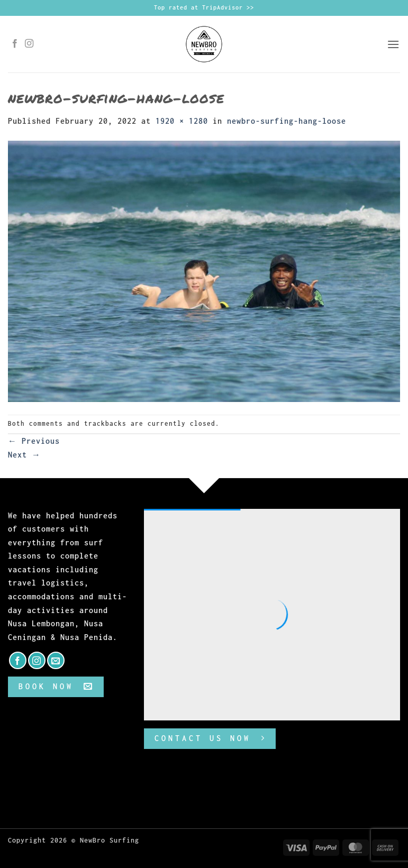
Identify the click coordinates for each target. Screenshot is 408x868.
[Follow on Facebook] (15, 44)
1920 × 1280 (182, 121)
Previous (34, 441)
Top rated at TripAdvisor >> (204, 7)
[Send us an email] (56, 660)
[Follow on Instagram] (29, 44)
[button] (393, 44)
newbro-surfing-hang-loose (287, 121)
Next (24, 455)
